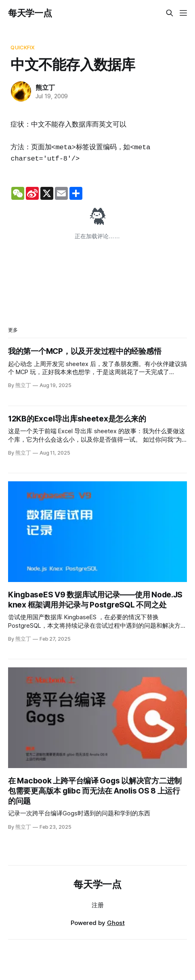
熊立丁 (45, 87)
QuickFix (23, 47)
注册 (98, 905)
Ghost (116, 923)
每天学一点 (30, 13)
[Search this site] (170, 13)
